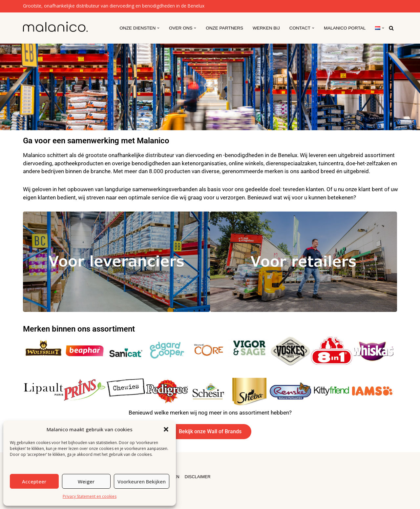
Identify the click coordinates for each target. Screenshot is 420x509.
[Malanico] (55, 27)
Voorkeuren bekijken (142, 481)
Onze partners (224, 28)
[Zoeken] (391, 28)
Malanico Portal (345, 28)
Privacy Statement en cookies (90, 496)
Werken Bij (266, 28)
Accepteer (34, 481)
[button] (166, 429)
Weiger (86, 481)
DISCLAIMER (198, 476)
